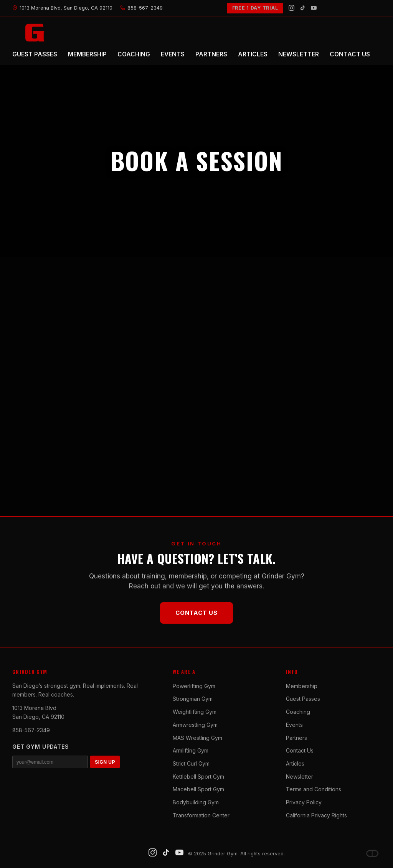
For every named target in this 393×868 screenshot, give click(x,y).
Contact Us (196, 613)
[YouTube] (314, 8)
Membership (302, 686)
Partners (296, 738)
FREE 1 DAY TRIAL (255, 8)
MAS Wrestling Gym (197, 738)
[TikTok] (303, 8)
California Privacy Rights (316, 815)
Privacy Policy (304, 802)
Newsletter (300, 777)
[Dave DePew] (372, 853)
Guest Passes (303, 699)
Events (294, 725)
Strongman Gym (193, 699)
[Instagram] (291, 8)
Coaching (298, 712)
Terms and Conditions (314, 789)
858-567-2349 (31, 730)
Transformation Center (201, 815)
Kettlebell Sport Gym (198, 777)
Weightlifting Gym (195, 712)
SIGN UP (105, 762)
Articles (295, 763)
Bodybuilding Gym (196, 802)
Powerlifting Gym (194, 686)
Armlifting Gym (191, 750)
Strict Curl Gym (191, 763)
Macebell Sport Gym (198, 789)
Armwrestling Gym (195, 725)
